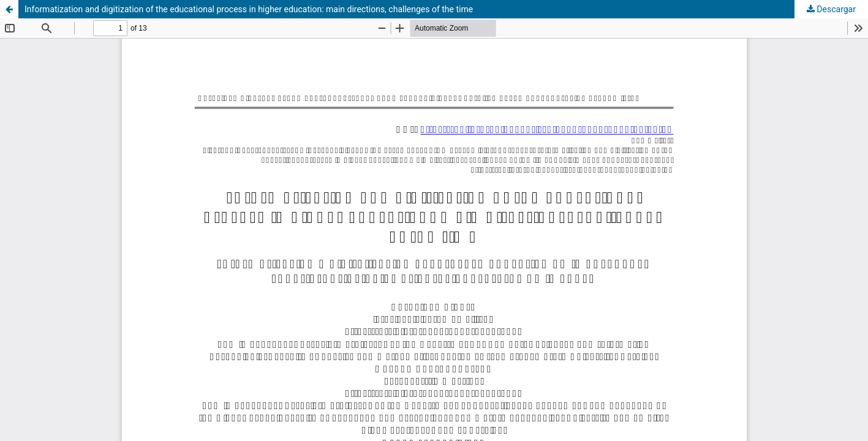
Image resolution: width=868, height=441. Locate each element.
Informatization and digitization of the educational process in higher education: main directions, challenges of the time (249, 9)
